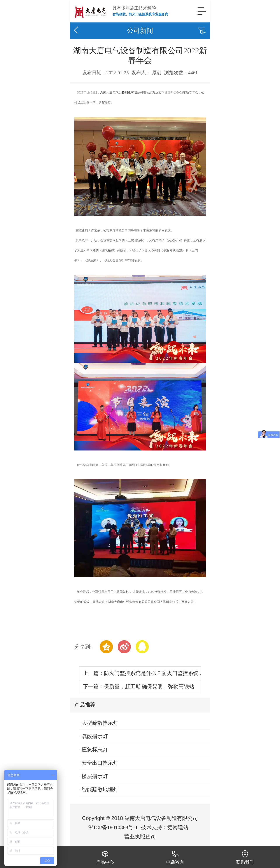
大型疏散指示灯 (100, 723)
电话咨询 (175, 857)
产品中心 (105, 857)
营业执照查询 (140, 837)
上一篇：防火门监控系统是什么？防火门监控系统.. (142, 673)
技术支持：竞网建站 (165, 827)
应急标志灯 (95, 750)
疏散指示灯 (95, 736)
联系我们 (245, 857)
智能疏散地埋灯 (100, 790)
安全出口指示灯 (100, 763)
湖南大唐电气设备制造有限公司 (122, 92)
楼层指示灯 (95, 776)
